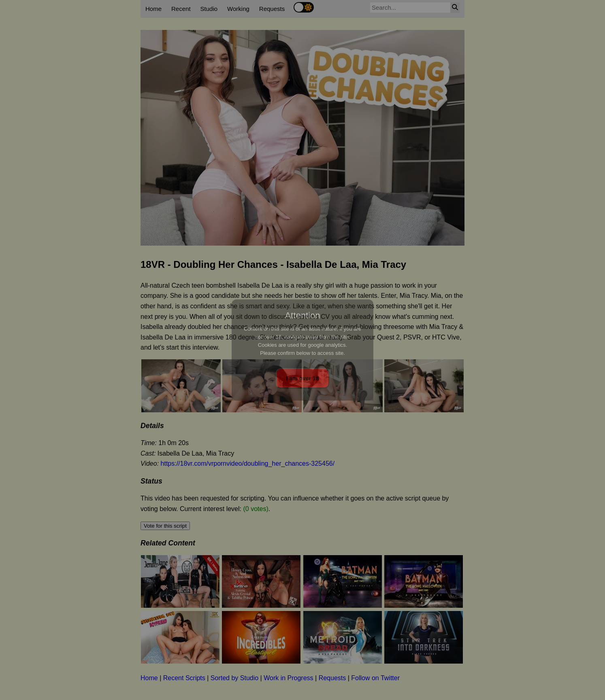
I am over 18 (303, 378)
